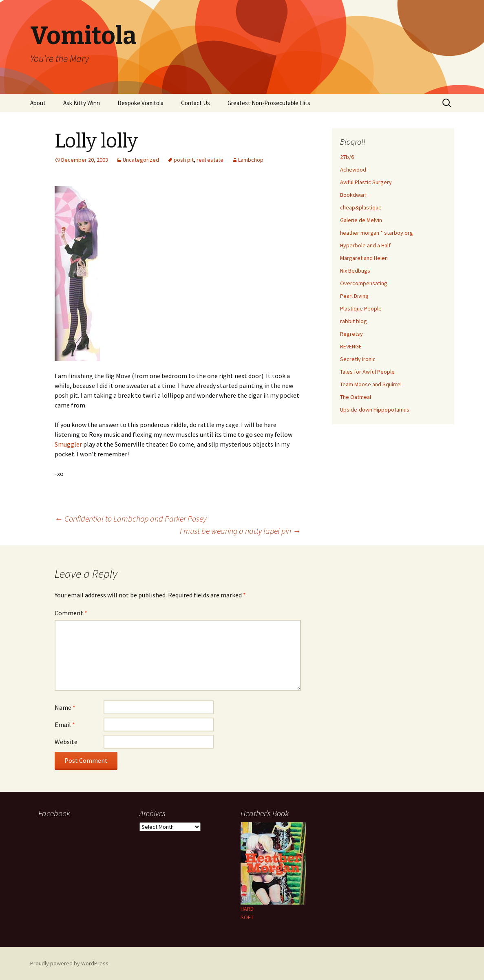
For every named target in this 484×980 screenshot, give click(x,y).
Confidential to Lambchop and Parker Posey (130, 519)
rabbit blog (354, 321)
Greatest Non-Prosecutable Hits (269, 103)
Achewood (353, 170)
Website (66, 742)
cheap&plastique (361, 207)
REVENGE (351, 346)
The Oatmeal (356, 397)
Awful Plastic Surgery (366, 182)
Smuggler (68, 444)
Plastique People (361, 308)
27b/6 (347, 157)
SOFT (247, 917)
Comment (71, 613)
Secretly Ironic (358, 359)
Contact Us (196, 103)
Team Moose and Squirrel (371, 384)
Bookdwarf (354, 195)
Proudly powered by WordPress (69, 963)
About (38, 103)
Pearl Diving (354, 296)
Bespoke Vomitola (140, 103)
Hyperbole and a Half (365, 245)
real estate (210, 160)
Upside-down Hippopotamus (375, 410)
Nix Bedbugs (355, 271)
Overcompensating (364, 283)
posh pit (184, 160)
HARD (247, 909)
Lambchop (251, 160)
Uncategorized (141, 160)
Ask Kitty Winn (82, 103)
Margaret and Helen (364, 258)
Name (65, 707)
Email (65, 725)
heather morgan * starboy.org (377, 233)
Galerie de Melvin (361, 220)
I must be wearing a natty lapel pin (240, 531)
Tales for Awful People (367, 372)
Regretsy (351, 334)
